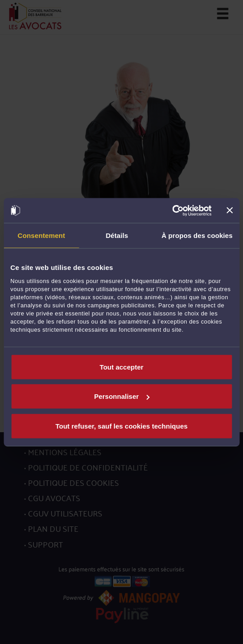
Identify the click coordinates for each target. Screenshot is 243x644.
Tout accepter (121, 367)
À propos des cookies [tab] (197, 235)
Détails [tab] (117, 235)
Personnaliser (122, 396)
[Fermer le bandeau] (229, 210)
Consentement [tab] (41, 235)
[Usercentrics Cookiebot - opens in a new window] (172, 210)
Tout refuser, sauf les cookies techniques (121, 426)
